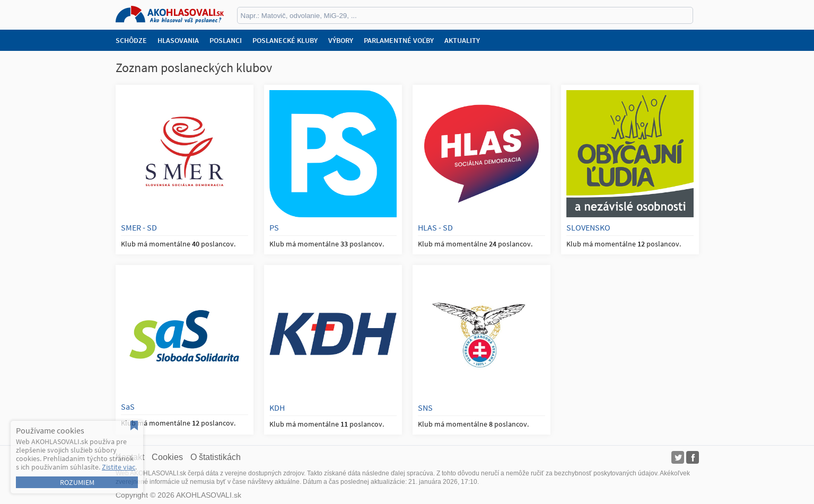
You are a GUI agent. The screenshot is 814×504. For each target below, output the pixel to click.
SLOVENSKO (588, 227)
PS (274, 227)
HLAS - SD (435, 227)
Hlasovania (178, 40)
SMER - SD (139, 227)
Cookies (167, 457)
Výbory (341, 40)
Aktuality (462, 40)
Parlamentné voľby (399, 40)
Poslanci (226, 40)
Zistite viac (119, 467)
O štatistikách (216, 457)
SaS (128, 406)
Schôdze (131, 40)
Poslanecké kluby (285, 40)
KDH (277, 408)
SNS (425, 408)
